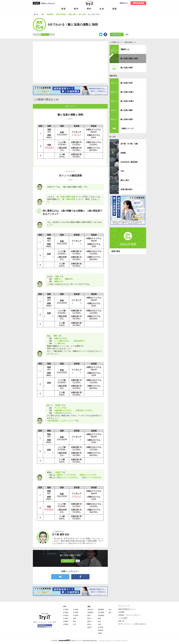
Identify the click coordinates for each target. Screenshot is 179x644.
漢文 (110, 612)
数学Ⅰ (90, 615)
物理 (99, 618)
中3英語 (66, 615)
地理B (100, 633)
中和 (122, 171)
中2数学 (66, 621)
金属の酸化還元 (127, 189)
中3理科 (76, 615)
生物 (99, 624)
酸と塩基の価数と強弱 (129, 58)
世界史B (101, 630)
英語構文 (90, 612)
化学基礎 (101, 612)
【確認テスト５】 (127, 128)
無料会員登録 (138, 3)
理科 (89, 9)
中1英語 (66, 610)
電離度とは (125, 49)
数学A (89, 624)
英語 (64, 9)
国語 (115, 9)
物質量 (123, 153)
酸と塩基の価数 (127, 110)
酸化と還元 (125, 180)
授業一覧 (121, 621)
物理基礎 (101, 610)
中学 (65, 607)
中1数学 (66, 618)
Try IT (89, 3)
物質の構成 (116, 251)
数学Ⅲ (90, 621)
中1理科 (76, 610)
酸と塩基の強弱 (127, 68)
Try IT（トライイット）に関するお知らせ (132, 624)
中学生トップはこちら (48, 3)
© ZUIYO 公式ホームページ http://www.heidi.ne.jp (74, 640)
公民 (74, 624)
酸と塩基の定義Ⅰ (127, 92)
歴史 (74, 621)
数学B (89, 627)
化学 (99, 621)
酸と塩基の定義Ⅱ (127, 101)
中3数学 (66, 624)
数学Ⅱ (90, 618)
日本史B (101, 627)
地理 (74, 618)
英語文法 (90, 610)
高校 (89, 607)
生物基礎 (101, 615)
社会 (102, 9)
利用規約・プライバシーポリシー (129, 615)
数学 (76, 9)
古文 (110, 610)
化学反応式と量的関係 (129, 162)
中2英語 (66, 612)
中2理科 (76, 612)
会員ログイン (124, 3)
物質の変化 (113, 76)
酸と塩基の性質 (127, 83)
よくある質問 (123, 618)
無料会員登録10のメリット (127, 609)
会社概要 (121, 612)
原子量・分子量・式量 (129, 144)
